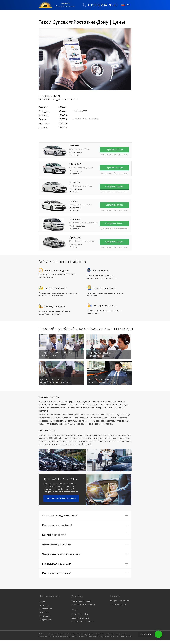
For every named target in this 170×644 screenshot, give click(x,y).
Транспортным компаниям (83, 608)
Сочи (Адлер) (45, 620)
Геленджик (44, 616)
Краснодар (44, 609)
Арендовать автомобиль (83, 625)
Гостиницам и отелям (81, 605)
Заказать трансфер (80, 618)
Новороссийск (46, 613)
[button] (114, 172)
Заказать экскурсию (80, 622)
